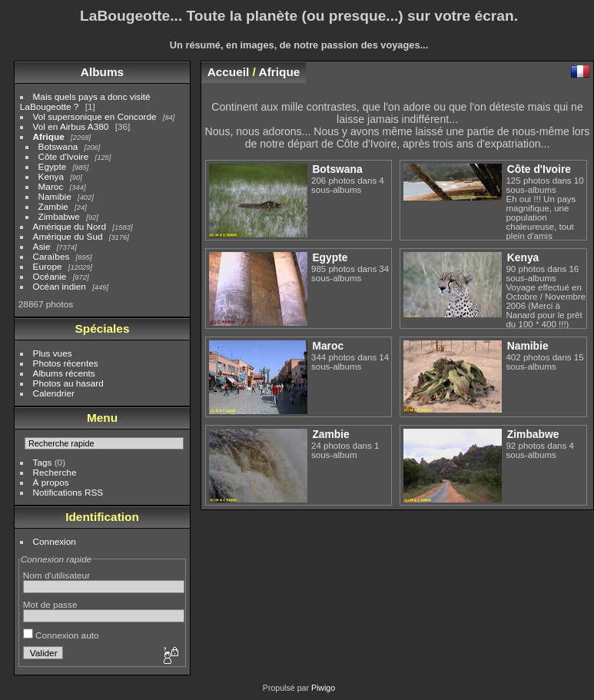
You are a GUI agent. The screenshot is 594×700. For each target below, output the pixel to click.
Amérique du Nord (70, 226)
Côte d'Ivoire (64, 156)
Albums (102, 72)
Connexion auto (61, 635)
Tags (43, 462)
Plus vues (53, 353)
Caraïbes (51, 256)
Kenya (51, 176)
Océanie (50, 276)
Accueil (229, 72)
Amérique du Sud (68, 236)
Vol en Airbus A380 (71, 126)
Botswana (58, 146)
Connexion (55, 541)
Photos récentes (66, 363)
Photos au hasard (68, 383)
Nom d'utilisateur (56, 575)
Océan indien (60, 286)
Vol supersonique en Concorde (95, 116)
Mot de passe (50, 604)
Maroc (51, 186)
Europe (48, 266)
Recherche (55, 472)
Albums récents (64, 373)
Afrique (49, 136)
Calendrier (54, 393)
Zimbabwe (59, 216)
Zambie (53, 206)
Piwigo (323, 688)
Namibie (55, 196)
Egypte (53, 166)
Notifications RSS (68, 492)
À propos (51, 482)
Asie (42, 246)
